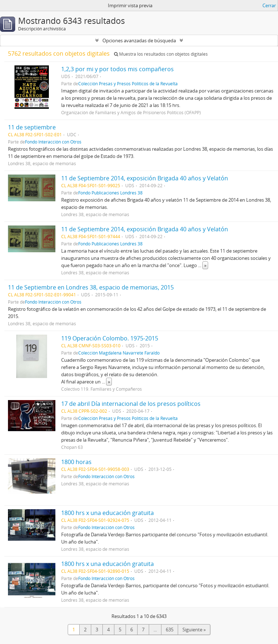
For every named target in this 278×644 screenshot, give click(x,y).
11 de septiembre (32, 127)
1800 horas (76, 462)
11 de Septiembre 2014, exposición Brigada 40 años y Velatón (145, 178)
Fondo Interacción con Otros (53, 142)
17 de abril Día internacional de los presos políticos (131, 404)
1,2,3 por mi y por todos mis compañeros (117, 69)
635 (170, 630)
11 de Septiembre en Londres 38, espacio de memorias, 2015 (91, 287)
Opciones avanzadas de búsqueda (139, 40)
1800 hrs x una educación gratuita (108, 513)
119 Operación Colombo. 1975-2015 (110, 338)
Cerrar (269, 5)
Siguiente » (194, 630)
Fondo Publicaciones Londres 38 (110, 193)
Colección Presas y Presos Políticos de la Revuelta (128, 83)
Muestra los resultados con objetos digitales (161, 54)
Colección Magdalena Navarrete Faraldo (119, 353)
